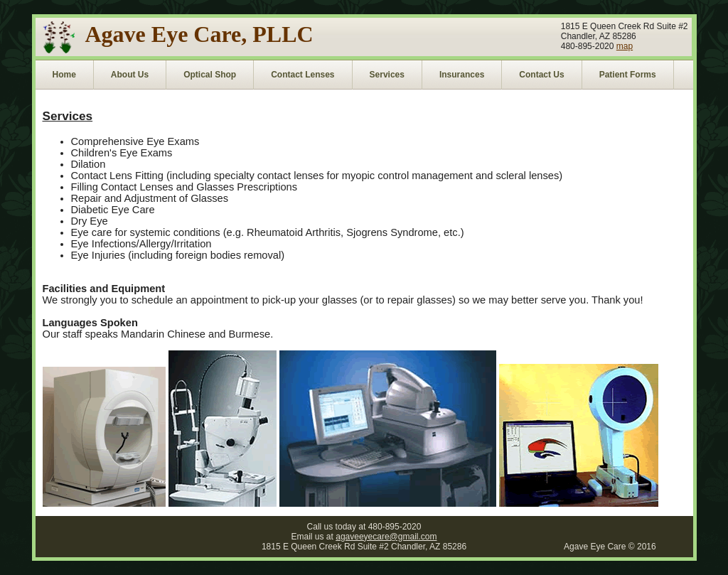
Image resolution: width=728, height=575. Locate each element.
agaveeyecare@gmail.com (386, 537)
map (625, 46)
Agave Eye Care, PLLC (199, 34)
